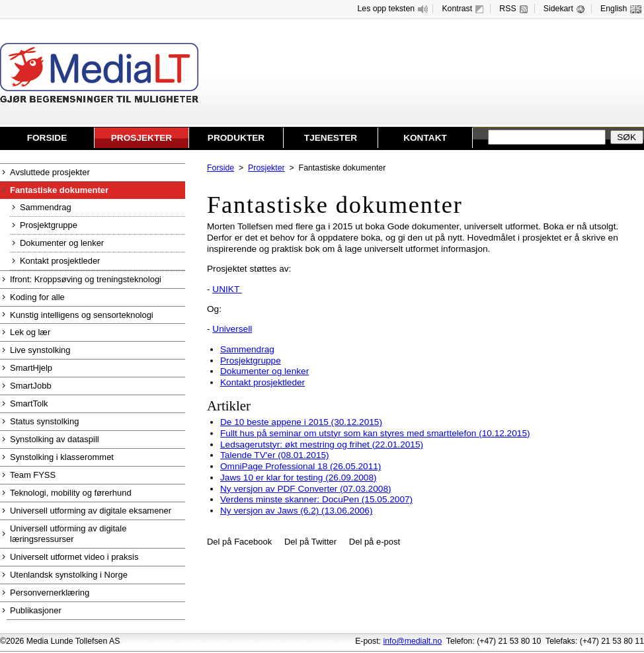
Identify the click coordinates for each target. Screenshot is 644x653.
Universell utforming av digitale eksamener (91, 511)
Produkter (236, 138)
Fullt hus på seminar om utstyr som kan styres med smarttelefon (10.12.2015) (375, 433)
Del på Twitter (310, 542)
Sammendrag (247, 349)
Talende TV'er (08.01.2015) (275, 455)
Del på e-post (375, 542)
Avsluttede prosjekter (50, 172)
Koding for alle (37, 297)
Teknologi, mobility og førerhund (71, 493)
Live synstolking (40, 350)
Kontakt (425, 138)
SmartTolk (29, 403)
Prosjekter (141, 138)
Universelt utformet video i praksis (74, 557)
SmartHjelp (31, 368)
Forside (47, 138)
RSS (515, 9)
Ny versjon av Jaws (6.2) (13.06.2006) (296, 511)
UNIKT (227, 289)
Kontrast (464, 9)
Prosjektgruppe (251, 361)
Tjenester (331, 138)
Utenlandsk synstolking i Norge (69, 575)
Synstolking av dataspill (55, 439)
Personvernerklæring (50, 593)
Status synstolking (44, 421)
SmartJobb (31, 386)
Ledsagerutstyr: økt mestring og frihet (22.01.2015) (322, 444)
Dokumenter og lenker (264, 371)
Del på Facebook (239, 542)
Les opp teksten (394, 9)
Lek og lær (30, 332)
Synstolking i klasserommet (62, 457)
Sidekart (566, 9)
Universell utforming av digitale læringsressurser (68, 534)
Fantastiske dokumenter (59, 190)
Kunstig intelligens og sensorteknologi (82, 315)
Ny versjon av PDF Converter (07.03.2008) (306, 489)
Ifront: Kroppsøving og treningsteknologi (86, 279)
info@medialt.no (412, 641)
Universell (232, 329)
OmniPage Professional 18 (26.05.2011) (301, 466)
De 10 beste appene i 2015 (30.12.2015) (301, 422)
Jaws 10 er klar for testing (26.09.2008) (299, 478)
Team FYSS (33, 475)
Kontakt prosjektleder (262, 382)
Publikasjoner (36, 610)
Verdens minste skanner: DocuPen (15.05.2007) (316, 499)
